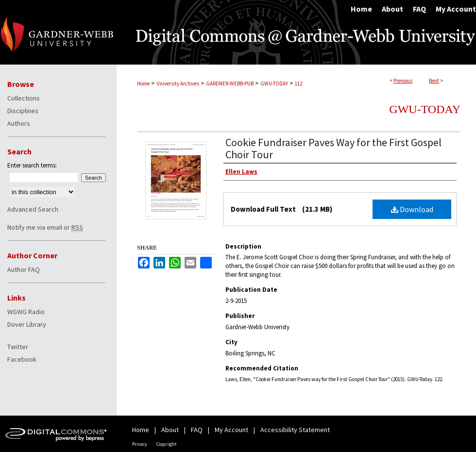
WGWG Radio (26, 312)
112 (298, 84)
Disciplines (23, 111)
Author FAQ (24, 269)
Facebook (22, 359)
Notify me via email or (45, 227)
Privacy (140, 444)
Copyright (167, 444)
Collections (24, 98)
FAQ (197, 430)
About (170, 430)
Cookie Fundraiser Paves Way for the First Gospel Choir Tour (333, 148)
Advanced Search (33, 209)
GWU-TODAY (274, 84)
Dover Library (27, 324)
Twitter (18, 347)
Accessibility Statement (295, 430)
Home (143, 84)
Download (412, 209)
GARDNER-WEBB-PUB (230, 84)
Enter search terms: (32, 165)
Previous (403, 81)
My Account (231, 430)
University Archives (178, 84)
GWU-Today (425, 109)
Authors (19, 123)
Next (434, 81)
